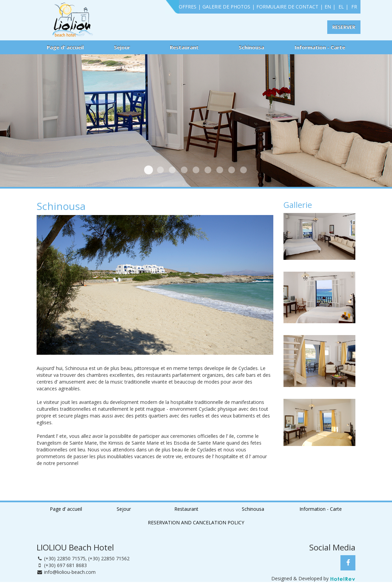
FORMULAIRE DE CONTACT (287, 7)
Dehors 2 (196, 170)
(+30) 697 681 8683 (65, 565)
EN (328, 7)
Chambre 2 (184, 170)
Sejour (122, 47)
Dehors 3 (208, 170)
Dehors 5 (232, 170)
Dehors (172, 170)
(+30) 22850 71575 (65, 558)
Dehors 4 (220, 170)
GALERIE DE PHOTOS (226, 7)
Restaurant (184, 47)
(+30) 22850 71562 (109, 558)
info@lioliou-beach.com (70, 572)
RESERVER (344, 27)
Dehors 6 (243, 170)
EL (341, 7)
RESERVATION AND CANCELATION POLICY (196, 522)
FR (354, 7)
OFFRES (188, 7)
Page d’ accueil (65, 47)
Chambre (149, 170)
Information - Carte (320, 47)
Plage (160, 170)
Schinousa (251, 47)
